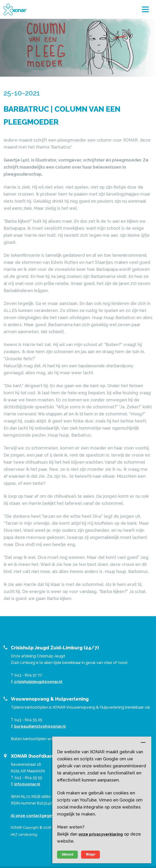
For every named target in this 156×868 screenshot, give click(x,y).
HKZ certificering (24, 835)
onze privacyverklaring (101, 834)
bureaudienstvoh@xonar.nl (40, 726)
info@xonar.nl (27, 784)
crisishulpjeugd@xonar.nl (38, 682)
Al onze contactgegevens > (37, 816)
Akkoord (67, 854)
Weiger (90, 854)
